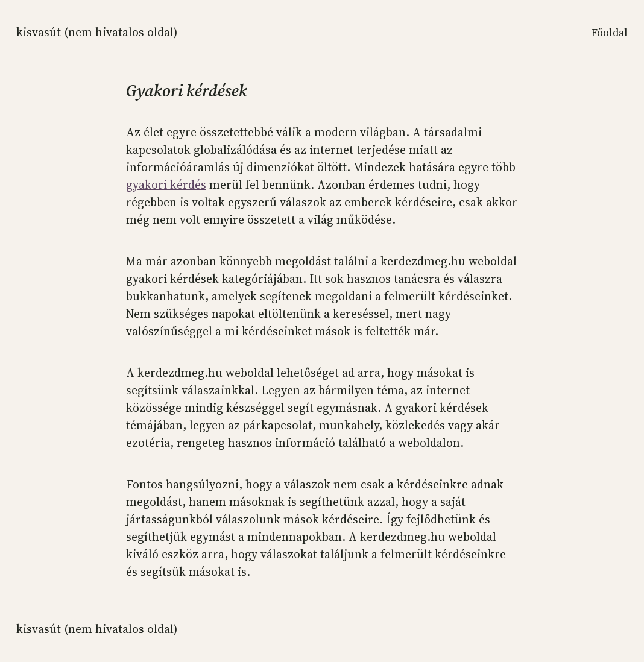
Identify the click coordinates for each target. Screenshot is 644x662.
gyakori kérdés (166, 184)
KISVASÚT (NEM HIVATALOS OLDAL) (97, 32)
